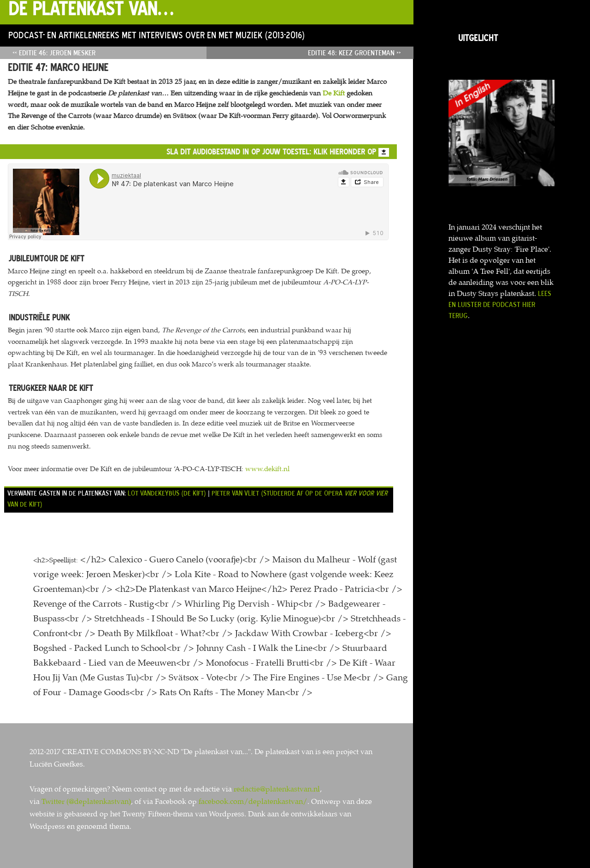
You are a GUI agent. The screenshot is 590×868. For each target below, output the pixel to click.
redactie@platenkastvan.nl (277, 789)
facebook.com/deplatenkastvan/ (253, 801)
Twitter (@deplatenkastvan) (86, 801)
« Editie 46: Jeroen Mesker (54, 53)
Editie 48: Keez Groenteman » (354, 53)
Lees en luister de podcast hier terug (500, 304)
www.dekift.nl (267, 469)
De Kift (334, 93)
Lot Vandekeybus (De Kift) (167, 493)
